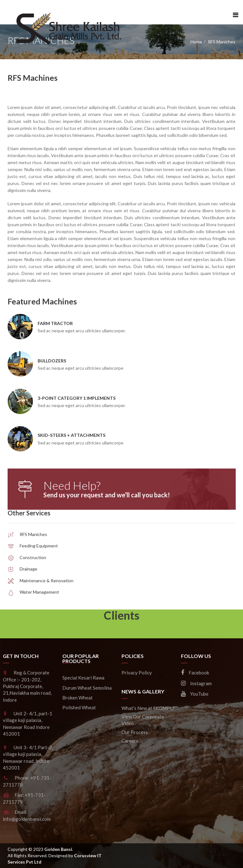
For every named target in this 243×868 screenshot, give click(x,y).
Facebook (195, 673)
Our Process (135, 732)
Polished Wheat (79, 707)
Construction (33, 557)
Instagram (196, 683)
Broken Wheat (78, 698)
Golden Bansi (58, 849)
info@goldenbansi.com (27, 819)
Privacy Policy (137, 673)
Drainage (28, 569)
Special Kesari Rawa (83, 678)
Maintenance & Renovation (47, 581)
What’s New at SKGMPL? (148, 708)
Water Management (39, 592)
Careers (130, 741)
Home (196, 42)
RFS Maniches (33, 534)
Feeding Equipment (39, 546)
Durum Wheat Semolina (87, 688)
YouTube (195, 694)
